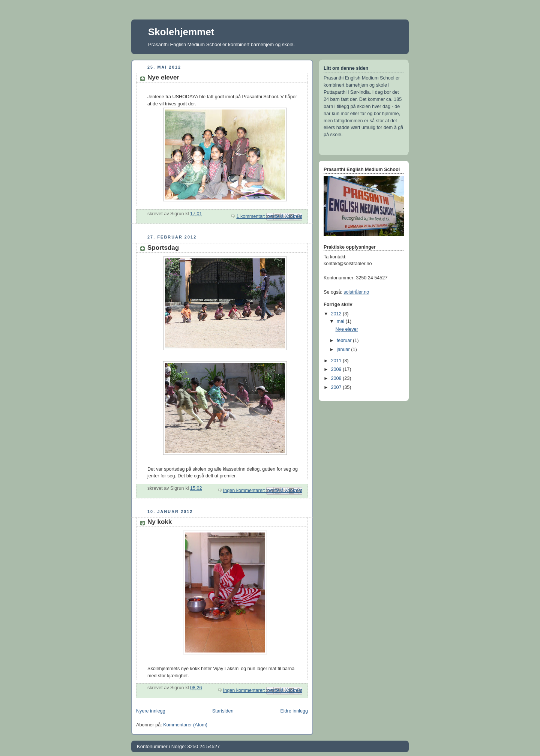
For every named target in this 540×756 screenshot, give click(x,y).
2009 (337, 369)
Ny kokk (160, 522)
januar (344, 349)
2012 (337, 314)
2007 (337, 387)
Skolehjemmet (181, 32)
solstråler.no (356, 292)
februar (345, 340)
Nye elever (163, 77)
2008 (337, 378)
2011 (337, 361)
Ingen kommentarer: (245, 490)
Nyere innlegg (151, 711)
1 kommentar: (251, 216)
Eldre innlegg (294, 711)
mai (341, 321)
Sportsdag (163, 248)
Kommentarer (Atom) (185, 725)
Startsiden (223, 711)
